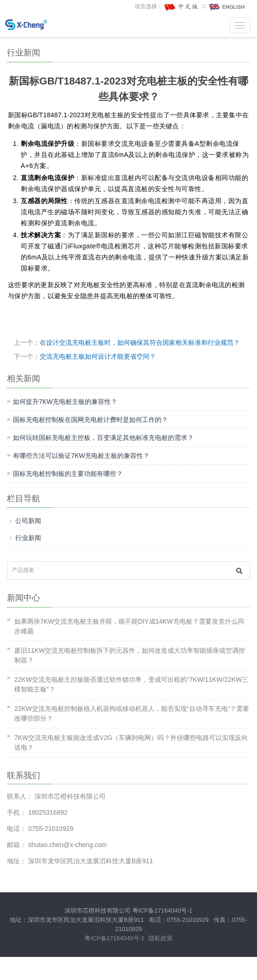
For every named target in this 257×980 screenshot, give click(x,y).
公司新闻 (28, 521)
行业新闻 (28, 538)
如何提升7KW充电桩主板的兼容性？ (65, 402)
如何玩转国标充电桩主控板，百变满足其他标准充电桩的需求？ (103, 438)
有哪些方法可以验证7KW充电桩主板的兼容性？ (81, 456)
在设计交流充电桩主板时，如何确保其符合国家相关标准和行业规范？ (140, 343)
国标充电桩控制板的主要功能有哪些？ (68, 474)
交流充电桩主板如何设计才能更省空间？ (98, 356)
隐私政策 (161, 938)
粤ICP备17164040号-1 (162, 911)
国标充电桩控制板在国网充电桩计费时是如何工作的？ (90, 420)
